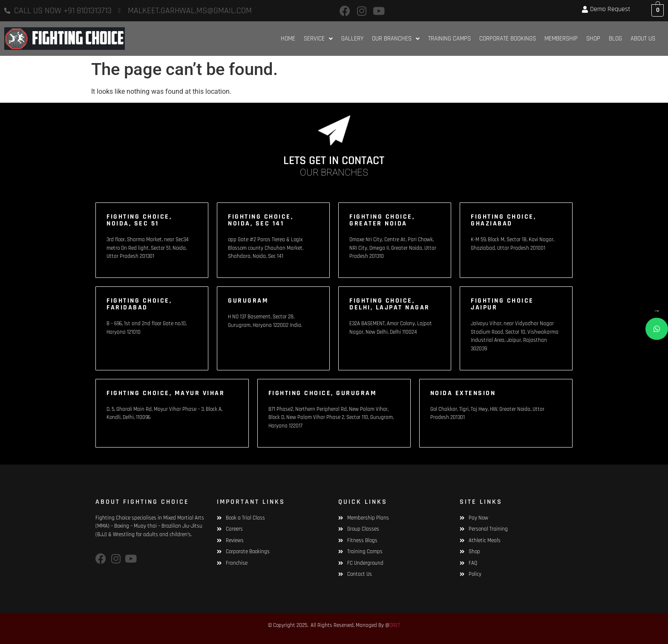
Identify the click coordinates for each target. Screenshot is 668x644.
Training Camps (449, 39)
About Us (643, 39)
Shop (593, 39)
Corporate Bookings (508, 39)
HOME (288, 39)
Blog (615, 39)
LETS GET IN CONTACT (334, 161)
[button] (318, 39)
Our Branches (396, 39)
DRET (395, 625)
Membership (561, 39)
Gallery (352, 39)
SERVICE (318, 39)
